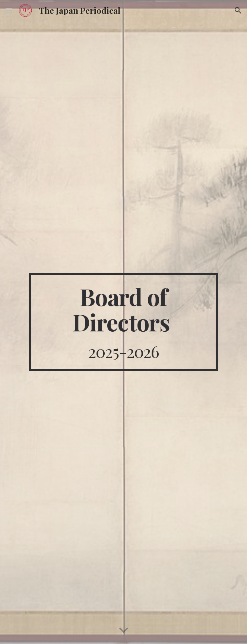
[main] (123, 322)
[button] (9, 10)
